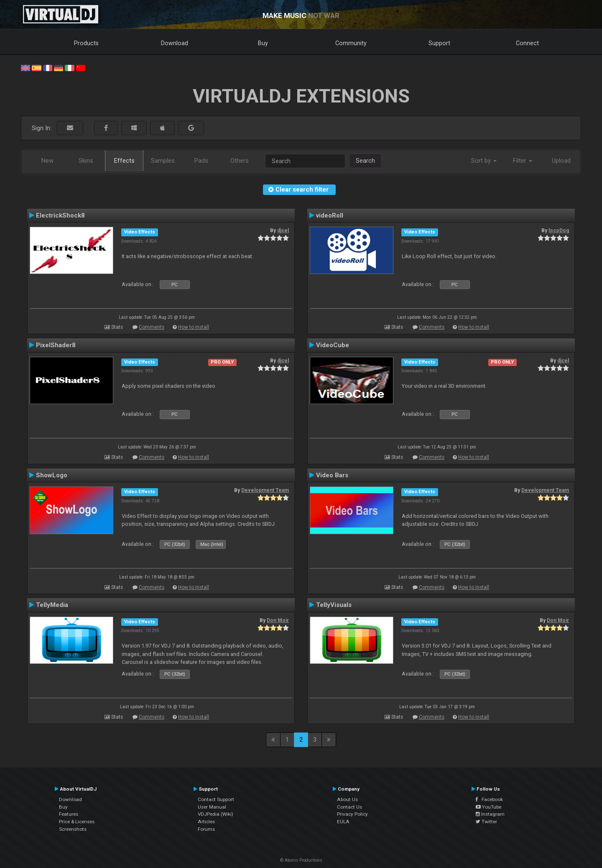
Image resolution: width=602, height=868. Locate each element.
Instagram (490, 814)
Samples (163, 161)
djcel (283, 230)
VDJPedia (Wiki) (216, 814)
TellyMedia (52, 605)
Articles (206, 822)
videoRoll (330, 215)
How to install (194, 327)
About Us (347, 799)
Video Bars (332, 475)
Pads (201, 161)
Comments (152, 327)
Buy (263, 43)
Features (69, 814)
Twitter (486, 822)
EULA (343, 822)
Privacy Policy (352, 814)
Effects (124, 161)
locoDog (559, 230)
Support (439, 43)
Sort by (484, 161)
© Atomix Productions (301, 860)
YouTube (488, 807)
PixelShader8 (56, 345)
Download (175, 43)
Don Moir (278, 620)
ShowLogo (52, 475)
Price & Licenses (77, 822)
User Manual (212, 807)
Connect (527, 43)
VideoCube (333, 345)
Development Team (265, 490)
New (47, 161)
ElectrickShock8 (60, 215)
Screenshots (73, 829)
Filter (523, 161)
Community (351, 43)
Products (86, 43)
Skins (86, 161)
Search (365, 161)
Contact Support (216, 799)
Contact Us (349, 807)
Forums (206, 829)
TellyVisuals (334, 605)
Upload (561, 161)
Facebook (489, 799)
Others (240, 161)
